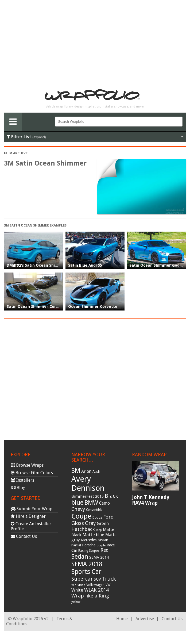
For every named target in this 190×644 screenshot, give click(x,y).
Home (122, 619)
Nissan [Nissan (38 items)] (103, 540)
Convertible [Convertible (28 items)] (94, 510)
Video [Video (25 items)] (81, 585)
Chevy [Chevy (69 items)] (78, 509)
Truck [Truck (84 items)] (109, 579)
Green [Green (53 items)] (103, 524)
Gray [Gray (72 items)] (90, 523)
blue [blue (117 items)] (77, 503)
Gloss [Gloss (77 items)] (78, 523)
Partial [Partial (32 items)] (76, 545)
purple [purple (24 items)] (101, 545)
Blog (18, 488)
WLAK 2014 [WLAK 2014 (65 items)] (96, 590)
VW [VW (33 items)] (108, 585)
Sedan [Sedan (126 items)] (80, 557)
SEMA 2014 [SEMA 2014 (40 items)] (99, 557)
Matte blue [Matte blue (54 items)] (93, 535)
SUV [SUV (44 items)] (97, 579)
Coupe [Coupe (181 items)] (81, 516)
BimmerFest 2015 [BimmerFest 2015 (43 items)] (88, 496)
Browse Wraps (27, 465)
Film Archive (16, 153)
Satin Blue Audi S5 (85, 265)
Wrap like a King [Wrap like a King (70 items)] (90, 596)
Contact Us (24, 536)
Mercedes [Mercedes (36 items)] (89, 540)
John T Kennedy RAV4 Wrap (151, 500)
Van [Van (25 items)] (74, 585)
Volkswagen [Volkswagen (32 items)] (95, 585)
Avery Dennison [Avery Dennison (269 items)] (88, 484)
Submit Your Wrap (32, 509)
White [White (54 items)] (77, 590)
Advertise (145, 619)
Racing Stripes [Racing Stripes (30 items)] (89, 551)
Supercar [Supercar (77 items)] (82, 579)
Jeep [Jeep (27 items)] (99, 530)
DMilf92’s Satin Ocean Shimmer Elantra (44, 265)
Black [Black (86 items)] (111, 496)
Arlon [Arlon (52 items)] (86, 471)
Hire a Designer (28, 516)
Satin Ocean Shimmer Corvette (37, 306)
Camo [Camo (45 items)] (104, 503)
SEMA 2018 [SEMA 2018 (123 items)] (87, 564)
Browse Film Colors (32, 473)
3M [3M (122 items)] (76, 471)
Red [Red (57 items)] (104, 550)
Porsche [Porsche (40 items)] (89, 545)
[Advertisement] (95, 42)
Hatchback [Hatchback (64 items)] (83, 529)
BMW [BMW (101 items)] (91, 503)
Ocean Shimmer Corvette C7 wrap (101, 306)
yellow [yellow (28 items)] (76, 602)
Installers (22, 480)
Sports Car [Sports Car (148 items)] (86, 572)
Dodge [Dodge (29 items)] (97, 517)
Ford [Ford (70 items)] (108, 517)
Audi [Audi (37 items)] (96, 471)
